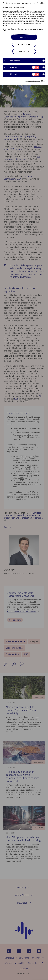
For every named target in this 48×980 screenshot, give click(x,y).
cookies (18, 29)
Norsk (10, 7)
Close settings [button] (23, 51)
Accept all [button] (24, 37)
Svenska (16, 7)
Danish (5, 7)
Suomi (22, 7)
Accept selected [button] (24, 44)
